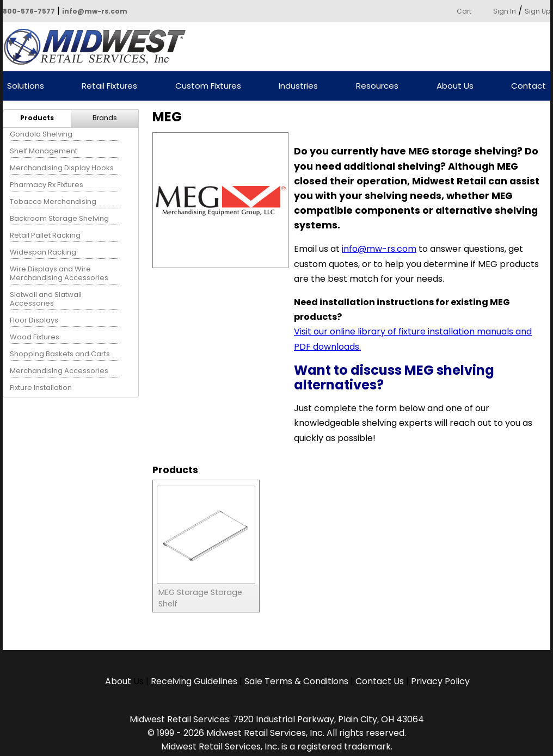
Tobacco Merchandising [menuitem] (53, 202)
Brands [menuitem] (105, 118)
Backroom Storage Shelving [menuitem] (59, 218)
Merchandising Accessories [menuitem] (59, 371)
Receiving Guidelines (194, 681)
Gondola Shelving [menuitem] (41, 134)
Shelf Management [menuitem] (44, 151)
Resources (377, 86)
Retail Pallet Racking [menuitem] (45, 235)
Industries (298, 86)
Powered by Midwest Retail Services (99, 47)
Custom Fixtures (208, 86)
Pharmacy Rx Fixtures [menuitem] (47, 185)
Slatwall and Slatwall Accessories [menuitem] (46, 299)
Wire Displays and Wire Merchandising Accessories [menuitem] (59, 273)
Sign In (505, 11)
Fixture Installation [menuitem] (41, 388)
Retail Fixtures (109, 86)
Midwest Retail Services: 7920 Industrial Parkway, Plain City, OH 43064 (277, 719)
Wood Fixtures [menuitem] (35, 337)
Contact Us (380, 681)
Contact (529, 86)
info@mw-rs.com (95, 11)
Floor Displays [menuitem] (34, 320)
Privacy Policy (440, 681)
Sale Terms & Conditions (296, 681)
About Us (455, 86)
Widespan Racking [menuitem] (43, 252)
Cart (464, 11)
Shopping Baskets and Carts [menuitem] (60, 354)
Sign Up (537, 11)
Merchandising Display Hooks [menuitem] (62, 168)
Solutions (26, 86)
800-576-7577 (29, 11)
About (119, 681)
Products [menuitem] (37, 118)
